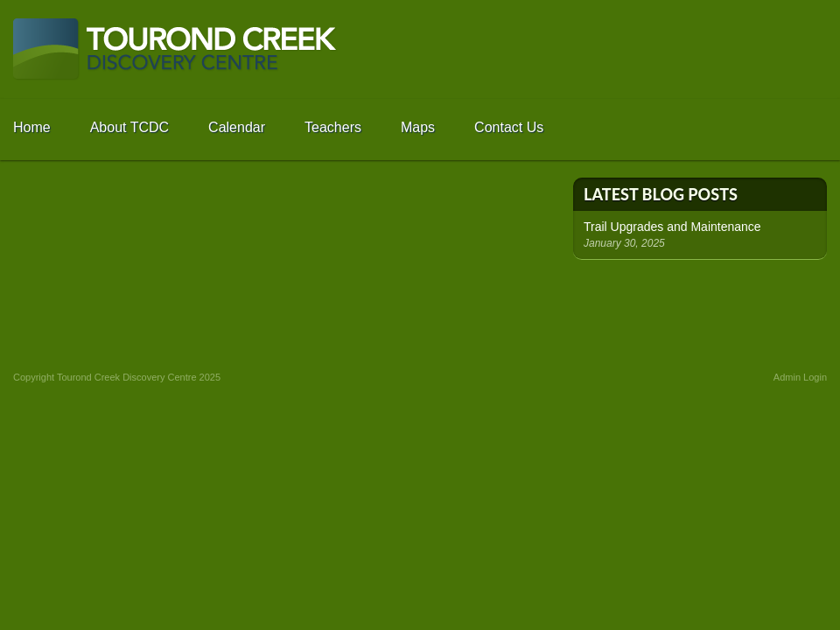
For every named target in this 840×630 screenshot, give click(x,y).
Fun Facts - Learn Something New (700, 304)
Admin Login (800, 377)
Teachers (333, 127)
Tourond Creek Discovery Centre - (175, 49)
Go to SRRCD (765, 49)
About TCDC (129, 127)
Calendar (237, 127)
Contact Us (509, 127)
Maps (418, 127)
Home (32, 127)
